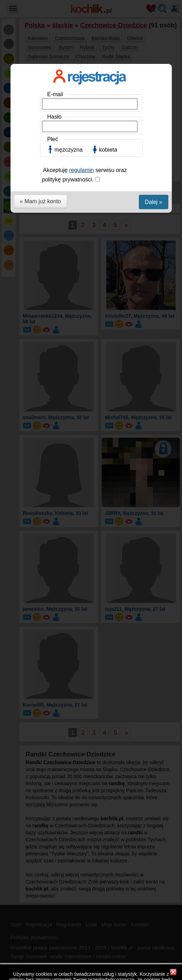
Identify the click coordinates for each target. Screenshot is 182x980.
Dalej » (154, 202)
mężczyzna (69, 150)
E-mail (55, 94)
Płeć (53, 139)
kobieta (108, 150)
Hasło (55, 117)
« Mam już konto (41, 201)
